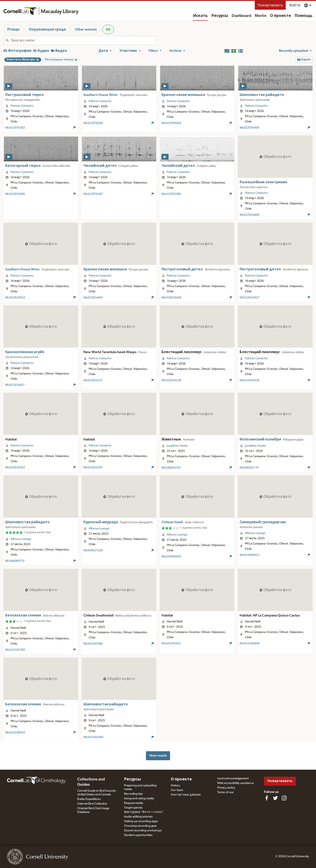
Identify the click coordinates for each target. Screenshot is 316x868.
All (108, 29)
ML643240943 (15, 733)
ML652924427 (250, 298)
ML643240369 (93, 737)
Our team (177, 790)
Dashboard (241, 16)
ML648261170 (249, 468)
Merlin (261, 16)
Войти (295, 5)
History (175, 785)
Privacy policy (226, 788)
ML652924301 (93, 467)
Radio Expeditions (89, 799)
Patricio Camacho (22, 106)
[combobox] (83, 40)
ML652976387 (93, 194)
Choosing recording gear (140, 826)
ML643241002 (171, 643)
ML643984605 (171, 557)
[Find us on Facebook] (267, 798)
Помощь (303, 16)
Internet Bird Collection (92, 804)
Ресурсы (220, 16)
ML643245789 (15, 650)
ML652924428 (171, 298)
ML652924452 (15, 298)
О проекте (280, 16)
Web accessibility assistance (235, 783)
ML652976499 (249, 128)
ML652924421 (15, 385)
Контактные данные (186, 795)
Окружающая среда (47, 29)
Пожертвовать (270, 5)
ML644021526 (93, 550)
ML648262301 (171, 468)
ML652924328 (171, 380)
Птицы (13, 29)
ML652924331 (93, 380)
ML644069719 (15, 561)
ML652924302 (15, 467)
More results (158, 756)
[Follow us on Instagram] (284, 798)
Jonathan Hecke (177, 446)
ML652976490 (15, 194)
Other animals (86, 29)
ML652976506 (93, 123)
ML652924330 (250, 380)
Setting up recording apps (141, 821)
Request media (134, 803)
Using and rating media (139, 798)
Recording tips (133, 794)
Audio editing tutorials (138, 817)
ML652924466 (250, 215)
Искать (200, 16)
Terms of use (225, 792)
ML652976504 (171, 123)
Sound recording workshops (143, 830)
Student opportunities (138, 835)
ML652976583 (15, 128)
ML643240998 (250, 643)
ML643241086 (93, 644)
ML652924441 (93, 298)
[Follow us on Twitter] (275, 798)
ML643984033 (250, 555)
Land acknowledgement (233, 778)
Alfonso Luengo (21, 539)
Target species (133, 808)
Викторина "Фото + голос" (144, 812)
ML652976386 (171, 194)
